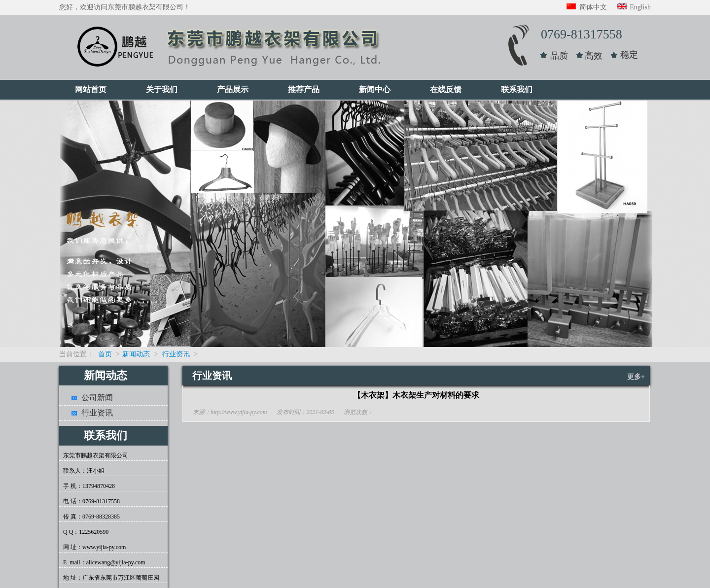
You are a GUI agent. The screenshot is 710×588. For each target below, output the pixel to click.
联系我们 (517, 89)
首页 (105, 354)
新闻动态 (136, 354)
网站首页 (91, 89)
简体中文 (587, 7)
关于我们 (162, 89)
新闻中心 (375, 89)
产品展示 (233, 89)
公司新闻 (97, 398)
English (634, 7)
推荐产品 (304, 89)
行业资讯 (176, 354)
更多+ (636, 377)
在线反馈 (446, 89)
